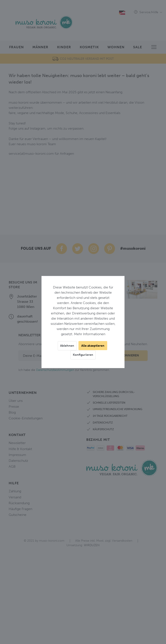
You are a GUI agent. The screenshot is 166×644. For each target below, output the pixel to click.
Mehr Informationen (90, 334)
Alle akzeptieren (93, 346)
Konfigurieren (83, 355)
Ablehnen (67, 346)
